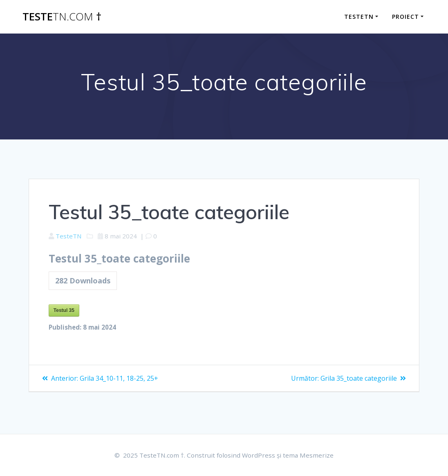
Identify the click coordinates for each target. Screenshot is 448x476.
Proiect (405, 17)
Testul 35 (64, 312)
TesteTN (359, 17)
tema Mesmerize (311, 455)
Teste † (62, 17)
